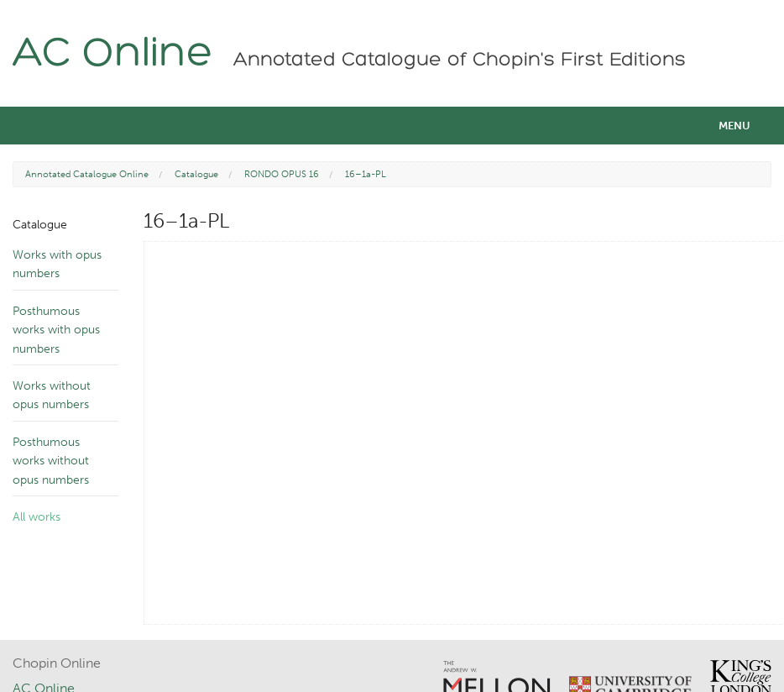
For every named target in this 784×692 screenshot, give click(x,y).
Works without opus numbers (52, 395)
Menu (734, 126)
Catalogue (196, 174)
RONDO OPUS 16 (282, 174)
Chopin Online (57, 663)
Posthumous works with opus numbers (56, 330)
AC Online (113, 55)
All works (37, 517)
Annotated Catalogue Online (87, 174)
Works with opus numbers (57, 264)
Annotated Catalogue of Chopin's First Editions (460, 60)
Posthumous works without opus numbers (51, 461)
